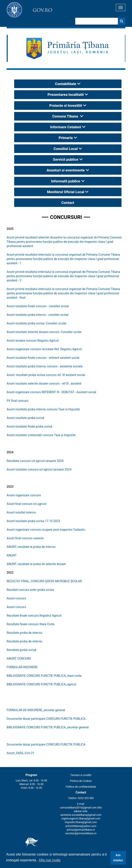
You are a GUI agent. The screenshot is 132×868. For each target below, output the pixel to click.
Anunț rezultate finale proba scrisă (30, 426)
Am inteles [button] (118, 858)
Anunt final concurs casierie (25, 538)
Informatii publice (66, 181)
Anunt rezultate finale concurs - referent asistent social (43, 358)
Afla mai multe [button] (50, 860)
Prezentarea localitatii (66, 95)
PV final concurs (17, 401)
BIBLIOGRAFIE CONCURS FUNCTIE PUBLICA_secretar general (48, 727)
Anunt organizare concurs (24, 495)
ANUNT (12, 555)
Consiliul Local (66, 149)
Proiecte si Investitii (66, 105)
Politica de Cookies (81, 781)
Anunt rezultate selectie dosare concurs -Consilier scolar (44, 332)
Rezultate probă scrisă (22, 650)
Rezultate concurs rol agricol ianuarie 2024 (35, 461)
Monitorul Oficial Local (66, 192)
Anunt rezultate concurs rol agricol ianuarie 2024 (39, 469)
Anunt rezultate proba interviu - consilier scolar (38, 315)
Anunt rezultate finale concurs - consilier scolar (38, 306)
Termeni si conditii (81, 775)
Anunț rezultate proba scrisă (25, 418)
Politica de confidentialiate (81, 787)
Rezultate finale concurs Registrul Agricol (34, 616)
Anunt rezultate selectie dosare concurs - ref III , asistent (44, 384)
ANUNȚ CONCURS (19, 659)
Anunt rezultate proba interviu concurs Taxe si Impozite (43, 409)
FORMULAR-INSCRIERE (22, 667)
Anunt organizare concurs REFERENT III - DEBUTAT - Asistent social (51, 392)
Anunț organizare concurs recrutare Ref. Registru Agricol (44, 349)
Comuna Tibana (66, 116)
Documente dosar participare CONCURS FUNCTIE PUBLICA (46, 719)
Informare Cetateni (66, 127)
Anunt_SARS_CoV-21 (20, 753)
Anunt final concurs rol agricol (27, 504)
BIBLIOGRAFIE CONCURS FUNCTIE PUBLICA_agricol (41, 684)
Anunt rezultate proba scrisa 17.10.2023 (33, 521)
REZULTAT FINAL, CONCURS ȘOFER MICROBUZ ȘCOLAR (44, 581)
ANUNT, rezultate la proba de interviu (31, 547)
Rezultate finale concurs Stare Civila (30, 624)
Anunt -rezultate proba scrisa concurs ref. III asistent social (46, 375)
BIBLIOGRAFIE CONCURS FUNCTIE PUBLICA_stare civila (44, 676)
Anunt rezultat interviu (21, 512)
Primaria (66, 138)
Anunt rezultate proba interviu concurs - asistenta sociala (45, 366)
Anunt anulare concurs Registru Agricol (33, 341)
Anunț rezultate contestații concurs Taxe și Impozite (41, 435)
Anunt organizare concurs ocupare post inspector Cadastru (46, 530)
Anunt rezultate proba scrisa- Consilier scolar (37, 323)
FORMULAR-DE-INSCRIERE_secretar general (36, 710)
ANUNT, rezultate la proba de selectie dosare (36, 564)
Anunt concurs (16, 598)
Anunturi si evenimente (66, 170)
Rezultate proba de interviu (24, 633)
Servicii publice (66, 159)
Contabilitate (66, 84)
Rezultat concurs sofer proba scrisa (30, 590)
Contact (68, 203)
